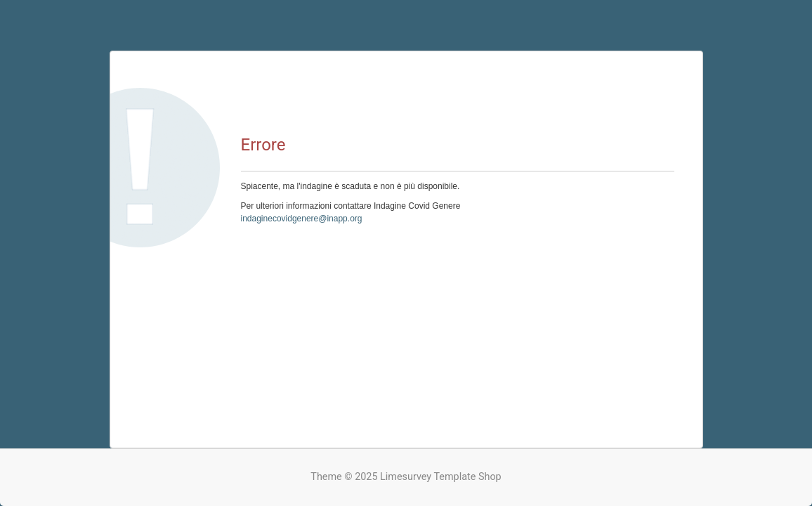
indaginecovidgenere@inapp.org (302, 219)
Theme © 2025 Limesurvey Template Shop (406, 477)
